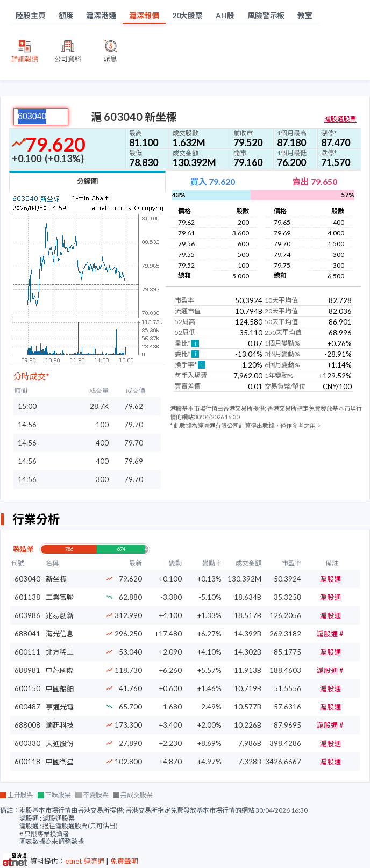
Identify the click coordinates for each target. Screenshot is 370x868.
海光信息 (60, 634)
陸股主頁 (31, 15)
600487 (27, 707)
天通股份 (60, 743)
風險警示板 (266, 15)
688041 (27, 634)
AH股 (225, 15)
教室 (305, 15)
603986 (27, 615)
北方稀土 (60, 652)
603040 (27, 579)
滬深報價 (144, 15)
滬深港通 (101, 15)
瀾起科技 (60, 725)
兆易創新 (60, 615)
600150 (27, 688)
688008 (27, 725)
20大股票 (188, 15)
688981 (27, 670)
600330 (27, 743)
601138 (27, 597)
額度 (66, 15)
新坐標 (56, 579)
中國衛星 (60, 762)
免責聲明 (124, 861)
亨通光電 (60, 707)
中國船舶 (60, 688)
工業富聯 (60, 597)
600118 (27, 762)
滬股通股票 (340, 119)
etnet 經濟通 (85, 861)
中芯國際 (60, 670)
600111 (27, 652)
